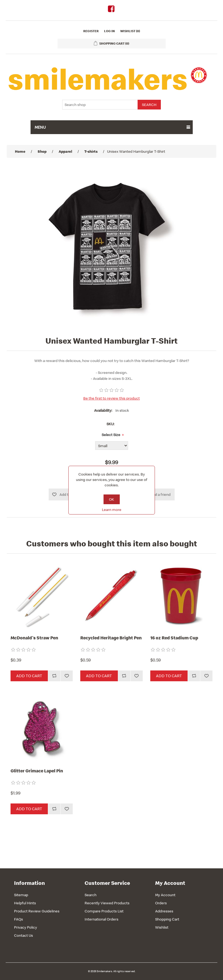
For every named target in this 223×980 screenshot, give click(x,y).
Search (91, 895)
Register (91, 31)
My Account (165, 895)
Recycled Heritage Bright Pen (111, 638)
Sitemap (21, 895)
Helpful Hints (25, 903)
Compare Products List (104, 911)
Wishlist (162, 927)
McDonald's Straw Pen (34, 638)
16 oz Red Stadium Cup (174, 638)
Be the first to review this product (112, 398)
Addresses (164, 911)
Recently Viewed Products (107, 903)
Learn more (112, 510)
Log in (109, 31)
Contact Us (24, 935)
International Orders (101, 919)
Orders (161, 903)
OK (112, 499)
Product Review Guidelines (37, 911)
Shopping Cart (167, 919)
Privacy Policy (26, 927)
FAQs (19, 919)
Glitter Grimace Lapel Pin (37, 771)
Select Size (111, 435)
